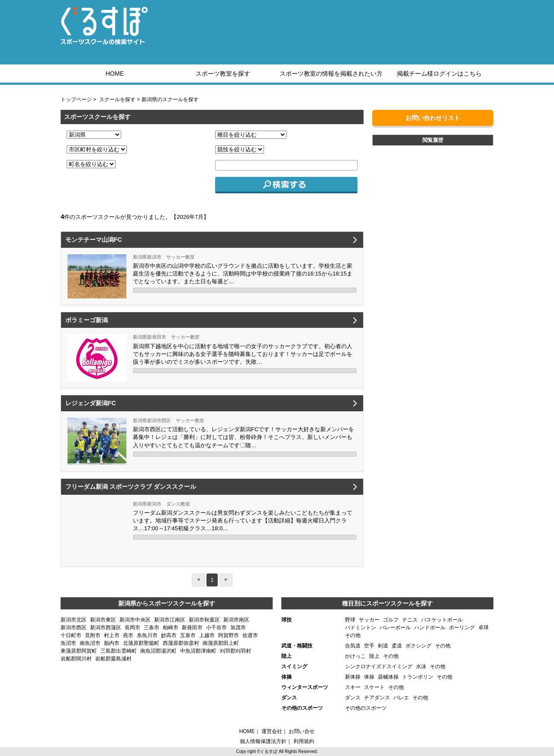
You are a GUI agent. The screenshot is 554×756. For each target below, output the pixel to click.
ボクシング (419, 646)
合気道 (353, 646)
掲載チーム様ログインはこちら (439, 74)
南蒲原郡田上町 (221, 643)
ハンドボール (430, 628)
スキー (353, 687)
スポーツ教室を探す (223, 74)
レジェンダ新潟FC (91, 403)
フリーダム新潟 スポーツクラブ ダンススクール (131, 487)
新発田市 (192, 628)
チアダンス (377, 698)
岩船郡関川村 (76, 659)
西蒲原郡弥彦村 (181, 643)
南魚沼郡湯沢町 (158, 651)
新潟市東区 (103, 620)
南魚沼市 (90, 643)
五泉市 (188, 635)
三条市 (151, 628)
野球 (350, 620)
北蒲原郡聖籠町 (141, 643)
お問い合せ (302, 731)
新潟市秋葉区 (204, 620)
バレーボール (395, 628)
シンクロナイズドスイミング (379, 666)
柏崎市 (171, 628)
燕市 (128, 635)
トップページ (76, 99)
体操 (369, 677)
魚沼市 (68, 643)
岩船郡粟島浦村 (113, 659)
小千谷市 (216, 628)
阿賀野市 (229, 635)
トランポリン (418, 677)
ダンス (353, 698)
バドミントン (361, 628)
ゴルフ (391, 620)
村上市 (112, 635)
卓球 (483, 628)
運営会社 (272, 731)
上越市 (207, 635)
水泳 (421, 666)
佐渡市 (250, 635)
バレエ (401, 698)
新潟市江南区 (170, 620)
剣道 (383, 646)
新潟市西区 (74, 628)
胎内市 (112, 643)
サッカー (369, 620)
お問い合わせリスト (433, 118)
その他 (353, 635)
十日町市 (71, 635)
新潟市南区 (236, 620)
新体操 (353, 677)
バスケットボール (442, 620)
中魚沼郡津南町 (198, 651)
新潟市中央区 (135, 620)
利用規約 (304, 741)
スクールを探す (117, 99)
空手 (369, 646)
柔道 (397, 646)
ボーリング (462, 628)
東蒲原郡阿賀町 (79, 651)
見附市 (93, 635)
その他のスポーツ (366, 708)
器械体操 (388, 677)
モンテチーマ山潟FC (94, 240)
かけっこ (355, 656)
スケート (374, 687)
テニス (410, 620)
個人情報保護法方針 (263, 741)
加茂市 (238, 628)
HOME (115, 74)
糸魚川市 (147, 635)
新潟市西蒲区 (106, 628)
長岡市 (132, 628)
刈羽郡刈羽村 (235, 651)
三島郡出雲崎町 (119, 651)
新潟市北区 (74, 620)
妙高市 (169, 635)
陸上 (374, 656)
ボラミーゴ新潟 (87, 320)
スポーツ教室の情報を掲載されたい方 (331, 74)
